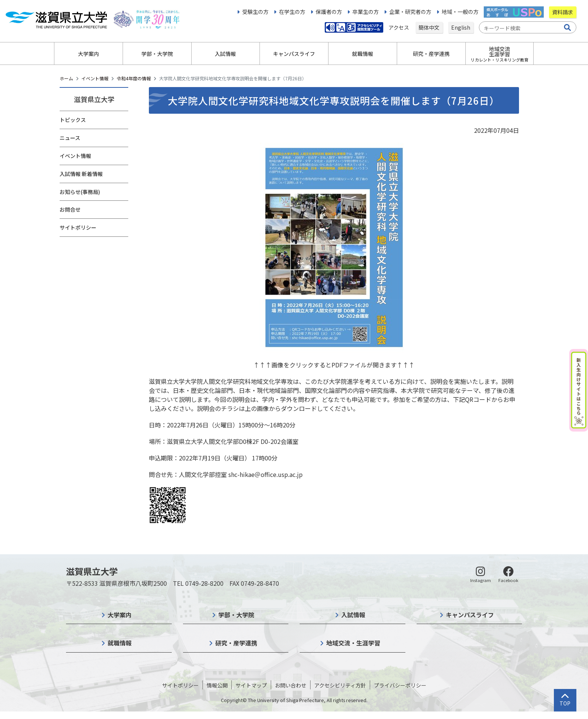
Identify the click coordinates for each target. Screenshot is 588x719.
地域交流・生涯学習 (353, 643)
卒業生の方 (366, 12)
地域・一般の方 (460, 12)
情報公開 (217, 685)
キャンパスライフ (470, 615)
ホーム (66, 78)
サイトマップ (251, 685)
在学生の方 (292, 12)
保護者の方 (329, 12)
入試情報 (353, 615)
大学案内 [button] (88, 54)
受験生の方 (255, 12)
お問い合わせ (291, 685)
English (461, 27)
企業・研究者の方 (410, 12)
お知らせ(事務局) (80, 192)
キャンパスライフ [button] (294, 54)
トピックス (73, 120)
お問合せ (70, 209)
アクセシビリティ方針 (340, 685)
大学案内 (120, 615)
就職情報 (120, 643)
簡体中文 (429, 27)
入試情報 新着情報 (81, 174)
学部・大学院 (236, 615)
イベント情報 (95, 78)
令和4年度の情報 (134, 78)
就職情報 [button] (363, 54)
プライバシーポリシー (400, 685)
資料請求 (562, 12)
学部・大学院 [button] (157, 54)
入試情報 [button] (225, 54)
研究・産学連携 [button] (431, 54)
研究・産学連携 (236, 643)
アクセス (399, 27)
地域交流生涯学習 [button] (499, 54)
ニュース (70, 138)
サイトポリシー (78, 227)
